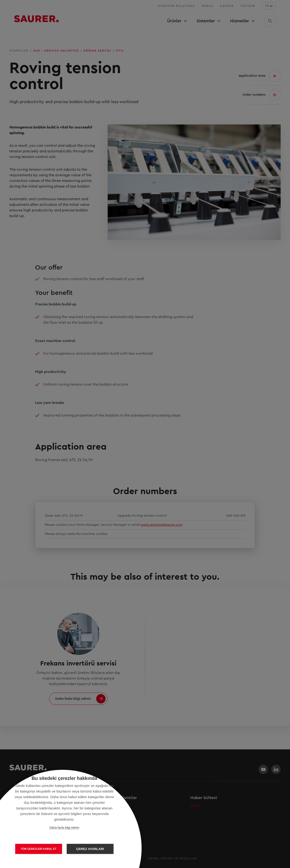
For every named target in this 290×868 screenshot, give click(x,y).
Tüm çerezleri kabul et (39, 849)
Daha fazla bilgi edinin (64, 828)
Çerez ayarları (90, 849)
